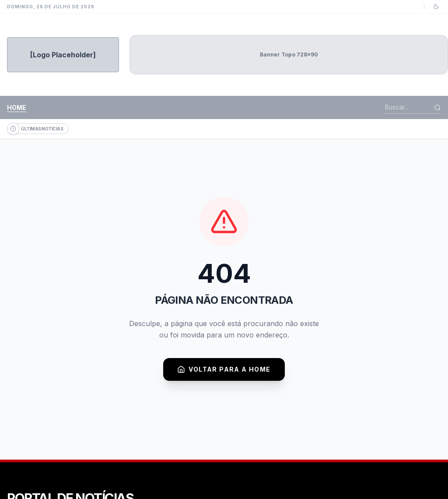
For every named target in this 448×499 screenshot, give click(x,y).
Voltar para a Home (224, 369)
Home (17, 107)
